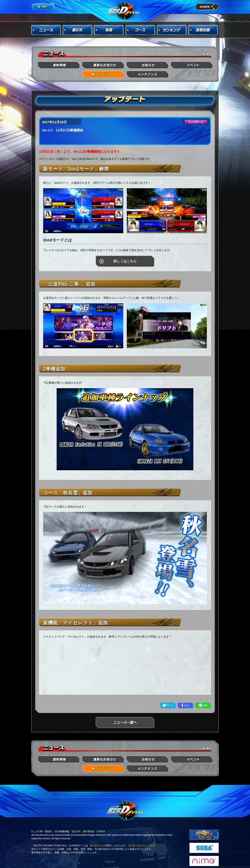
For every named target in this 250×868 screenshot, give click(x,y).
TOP (43, 7)
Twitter (168, 705)
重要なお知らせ (103, 65)
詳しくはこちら (125, 261)
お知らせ (148, 65)
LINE (203, 705)
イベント (192, 65)
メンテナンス (148, 74)
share (207, 7)
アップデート (103, 74)
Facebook (186, 705)
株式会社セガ (97, 846)
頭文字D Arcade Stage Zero (123, 11)
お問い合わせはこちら (142, 846)
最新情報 (59, 65)
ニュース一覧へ (125, 722)
